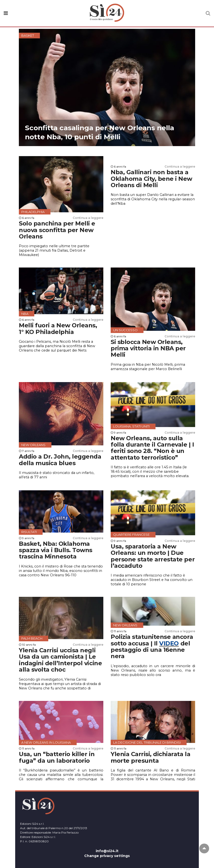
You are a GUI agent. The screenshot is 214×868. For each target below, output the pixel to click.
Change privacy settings (107, 856)
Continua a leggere (88, 218)
